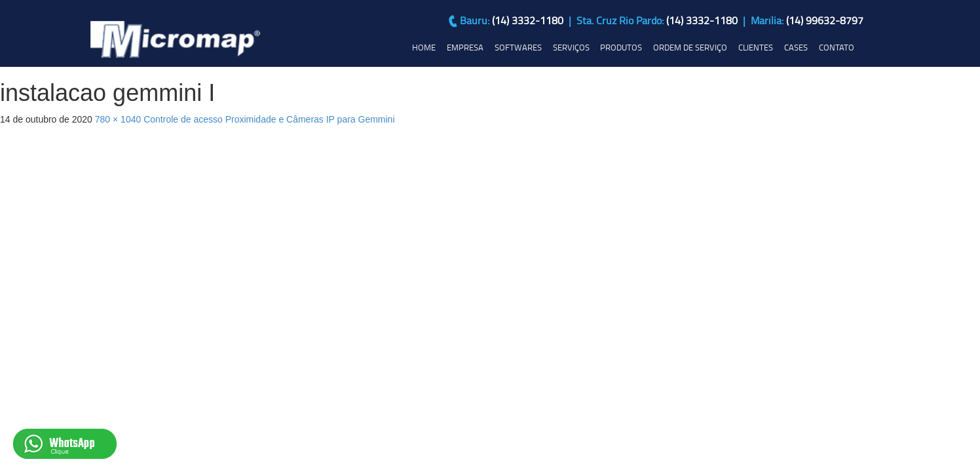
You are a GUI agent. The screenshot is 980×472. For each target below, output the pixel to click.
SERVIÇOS (571, 47)
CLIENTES (756, 47)
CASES (796, 47)
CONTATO (837, 47)
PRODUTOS (621, 47)
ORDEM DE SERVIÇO (690, 47)
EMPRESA (465, 47)
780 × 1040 (118, 119)
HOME (424, 47)
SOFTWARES (518, 47)
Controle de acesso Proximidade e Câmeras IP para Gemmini (269, 119)
